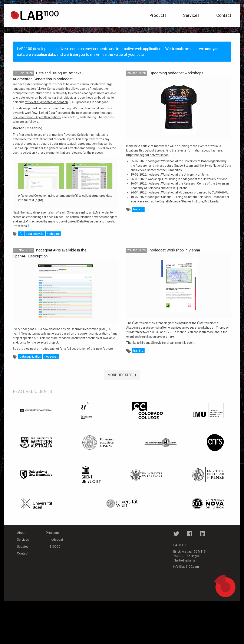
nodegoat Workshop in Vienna (175, 250)
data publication (30, 357)
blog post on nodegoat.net (41, 349)
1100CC (55, 547)
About (21, 533)
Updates (23, 547)
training (138, 209)
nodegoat (53, 234)
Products (158, 15)
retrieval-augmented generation (46, 102)
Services (191, 15)
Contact (224, 15)
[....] (30, 226)
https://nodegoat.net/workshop (147, 155)
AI (21, 234)
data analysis (35, 234)
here (171, 336)
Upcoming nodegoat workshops (177, 73)
